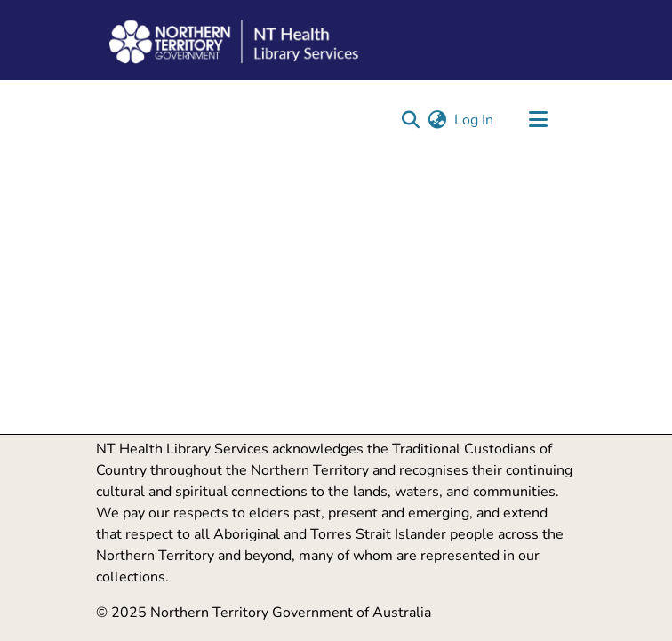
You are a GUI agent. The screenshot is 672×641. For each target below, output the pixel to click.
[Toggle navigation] (538, 120)
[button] (410, 120)
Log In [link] (475, 120)
